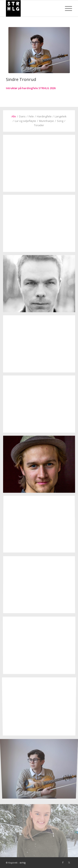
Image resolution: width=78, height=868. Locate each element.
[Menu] (66, 8)
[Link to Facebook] (63, 862)
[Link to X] (69, 862)
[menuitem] (66, 8)
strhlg (23, 863)
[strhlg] (32, 8)
